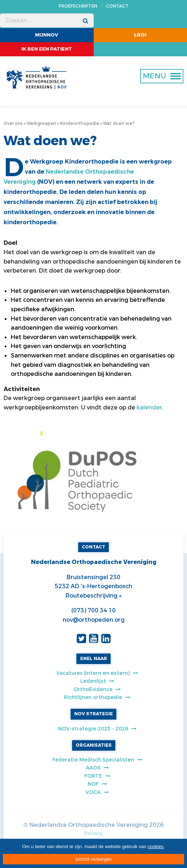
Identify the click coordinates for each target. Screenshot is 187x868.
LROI (140, 35)
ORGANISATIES (94, 745)
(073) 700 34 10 (93, 610)
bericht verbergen (93, 859)
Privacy (93, 834)
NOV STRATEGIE (93, 714)
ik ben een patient (47, 49)
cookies (156, 847)
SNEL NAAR (93, 659)
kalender (149, 407)
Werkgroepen (41, 123)
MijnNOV (47, 35)
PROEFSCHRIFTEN (78, 6)
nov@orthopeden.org (94, 620)
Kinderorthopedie (80, 123)
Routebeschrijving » (93, 596)
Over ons (13, 123)
